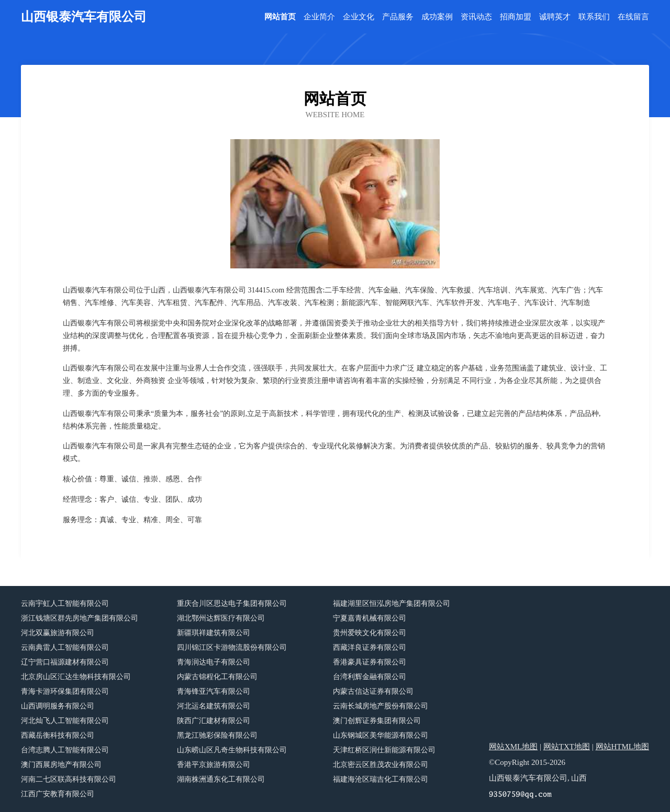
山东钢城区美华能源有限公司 (381, 735)
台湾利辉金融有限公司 (370, 677)
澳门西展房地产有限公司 (61, 765)
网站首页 (280, 17)
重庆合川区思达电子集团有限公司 (232, 604)
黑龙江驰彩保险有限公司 (217, 735)
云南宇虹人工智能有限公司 (65, 604)
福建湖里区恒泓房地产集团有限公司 (392, 604)
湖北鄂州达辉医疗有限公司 (221, 618)
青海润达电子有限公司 (214, 662)
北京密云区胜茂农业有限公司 (381, 765)
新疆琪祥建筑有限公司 (214, 633)
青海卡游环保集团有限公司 (65, 691)
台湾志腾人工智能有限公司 (65, 750)
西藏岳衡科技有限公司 (58, 735)
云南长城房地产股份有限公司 (381, 706)
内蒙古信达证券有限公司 (373, 691)
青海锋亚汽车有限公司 (214, 691)
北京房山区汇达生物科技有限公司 (76, 677)
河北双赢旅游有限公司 (58, 633)
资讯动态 (476, 17)
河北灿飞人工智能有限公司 (65, 721)
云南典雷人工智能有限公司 (65, 647)
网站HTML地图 (623, 747)
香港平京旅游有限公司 (214, 765)
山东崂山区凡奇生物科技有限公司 (232, 750)
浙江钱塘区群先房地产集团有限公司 (80, 618)
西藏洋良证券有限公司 (370, 647)
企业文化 (359, 17)
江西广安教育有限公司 (58, 794)
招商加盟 (516, 17)
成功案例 (437, 17)
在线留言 (633, 17)
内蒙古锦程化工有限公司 (217, 677)
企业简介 (319, 17)
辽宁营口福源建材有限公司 (65, 662)
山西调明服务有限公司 (58, 706)
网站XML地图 (513, 747)
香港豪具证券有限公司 (370, 662)
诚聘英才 (555, 17)
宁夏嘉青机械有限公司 (370, 618)
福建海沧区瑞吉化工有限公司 (381, 779)
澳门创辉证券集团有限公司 (377, 721)
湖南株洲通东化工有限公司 (221, 779)
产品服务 (398, 17)
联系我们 (594, 17)
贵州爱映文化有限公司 (370, 633)
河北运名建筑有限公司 (214, 706)
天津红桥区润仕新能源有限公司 (384, 750)
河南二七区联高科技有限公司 (69, 779)
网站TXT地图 (567, 747)
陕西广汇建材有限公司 (214, 721)
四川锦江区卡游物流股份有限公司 (232, 647)
